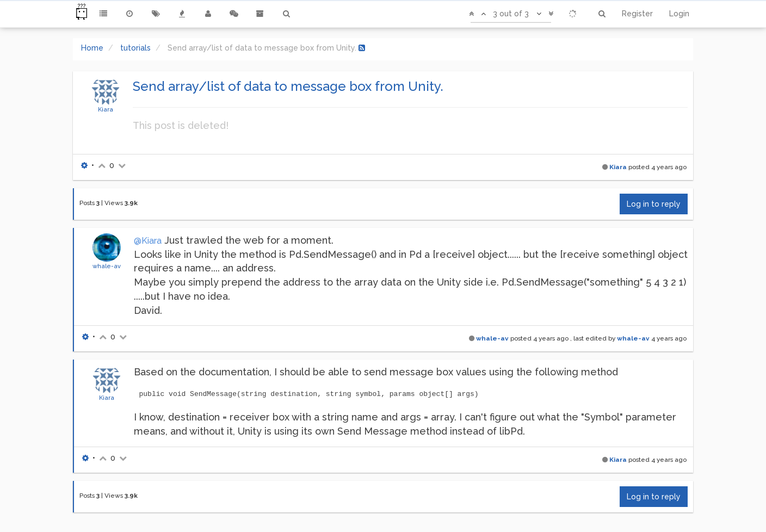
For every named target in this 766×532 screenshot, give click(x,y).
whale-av (107, 266)
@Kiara (148, 241)
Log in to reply (654, 204)
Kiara (106, 109)
